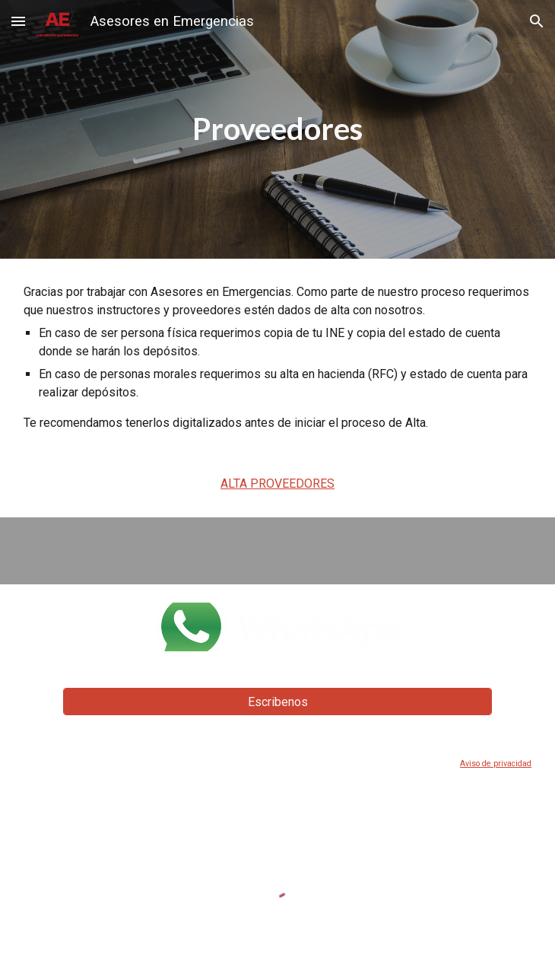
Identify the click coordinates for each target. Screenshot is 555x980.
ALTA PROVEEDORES (277, 484)
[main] (277, 129)
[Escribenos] (277, 702)
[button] (18, 21)
